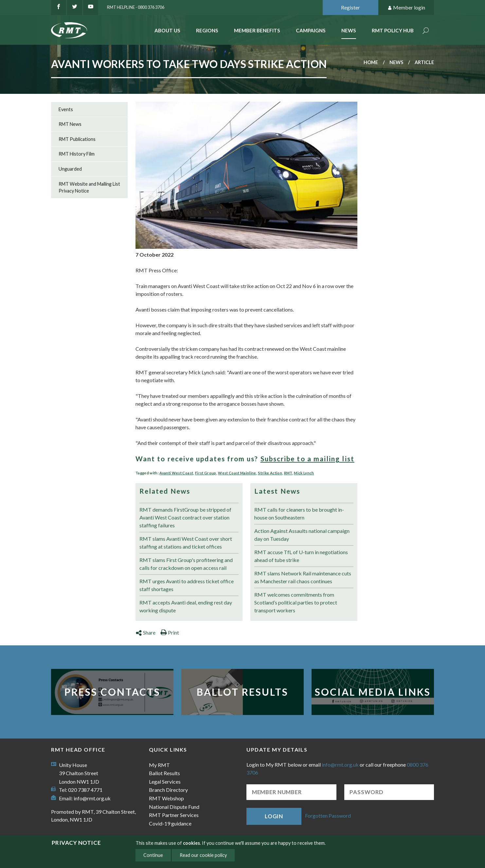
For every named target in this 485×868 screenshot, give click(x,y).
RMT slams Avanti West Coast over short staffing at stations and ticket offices (186, 543)
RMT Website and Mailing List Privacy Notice (89, 187)
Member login (406, 8)
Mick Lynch (304, 473)
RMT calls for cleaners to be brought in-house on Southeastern (299, 513)
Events (66, 109)
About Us (167, 30)
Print (170, 632)
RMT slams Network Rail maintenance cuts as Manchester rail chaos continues (303, 577)
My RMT (159, 765)
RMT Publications (77, 139)
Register (350, 7)
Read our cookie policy (203, 855)
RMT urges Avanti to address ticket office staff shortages (187, 585)
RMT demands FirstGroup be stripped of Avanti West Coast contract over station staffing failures (185, 517)
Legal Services (165, 782)
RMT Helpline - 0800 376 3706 (136, 7)
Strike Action (270, 473)
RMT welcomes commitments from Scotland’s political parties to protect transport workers (296, 602)
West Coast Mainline (237, 473)
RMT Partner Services (174, 815)
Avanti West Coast (176, 473)
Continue (153, 855)
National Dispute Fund (174, 807)
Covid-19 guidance (170, 823)
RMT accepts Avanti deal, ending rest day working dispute (186, 606)
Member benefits (257, 30)
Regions (207, 30)
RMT (288, 473)
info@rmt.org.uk (92, 798)
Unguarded (70, 169)
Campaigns (311, 30)
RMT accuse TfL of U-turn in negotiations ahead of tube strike (301, 556)
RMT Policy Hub (393, 30)
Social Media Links (373, 692)
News (349, 30)
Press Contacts (112, 692)
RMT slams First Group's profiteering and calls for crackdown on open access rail (186, 564)
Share (145, 632)
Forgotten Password (328, 816)
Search (426, 31)
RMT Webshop (166, 798)
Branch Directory (168, 790)
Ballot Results (242, 692)
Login (274, 816)
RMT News (70, 124)
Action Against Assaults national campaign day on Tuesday (302, 535)
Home (371, 62)
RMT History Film (77, 154)
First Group (206, 473)
